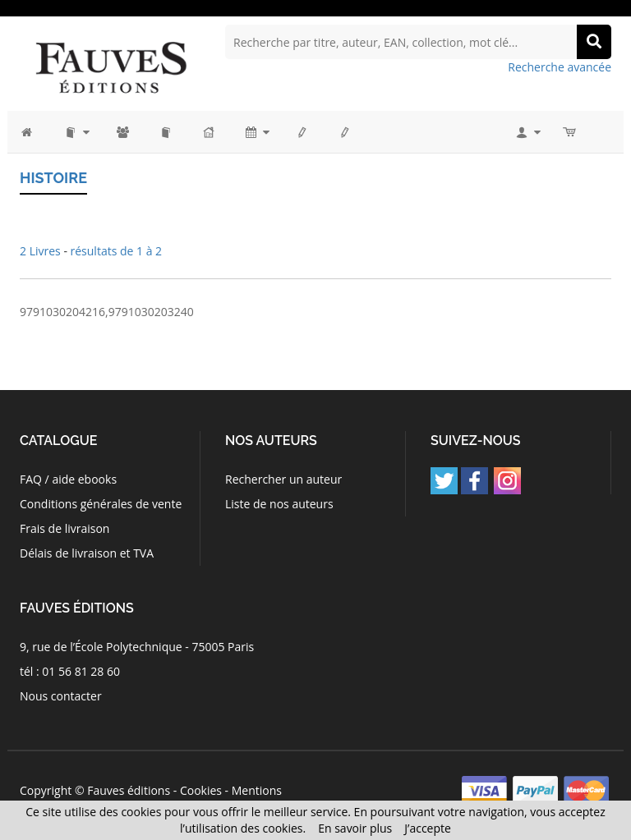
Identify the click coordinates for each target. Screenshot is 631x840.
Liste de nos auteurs (279, 504)
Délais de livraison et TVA (87, 553)
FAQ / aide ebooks (68, 479)
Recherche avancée (560, 67)
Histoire (53, 178)
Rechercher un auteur (283, 479)
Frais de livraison (64, 528)
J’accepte (428, 828)
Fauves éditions (129, 790)
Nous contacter (61, 696)
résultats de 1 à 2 (117, 251)
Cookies (201, 790)
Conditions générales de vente (101, 504)
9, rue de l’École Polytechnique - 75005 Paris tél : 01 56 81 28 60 (137, 659)
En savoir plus (355, 828)
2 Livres (41, 251)
